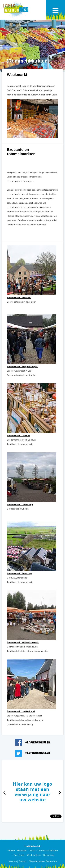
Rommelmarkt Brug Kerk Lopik (22, 366)
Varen (32, 850)
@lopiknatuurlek (38, 743)
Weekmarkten (34, 855)
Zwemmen (19, 855)
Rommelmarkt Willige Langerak (23, 642)
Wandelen (22, 850)
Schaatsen (49, 855)
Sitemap (12, 861)
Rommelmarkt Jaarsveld (19, 297)
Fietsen (11, 850)
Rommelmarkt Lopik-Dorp (20, 504)
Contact (23, 861)
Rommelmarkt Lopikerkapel (21, 711)
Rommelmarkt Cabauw (18, 435)
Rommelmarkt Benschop (19, 573)
